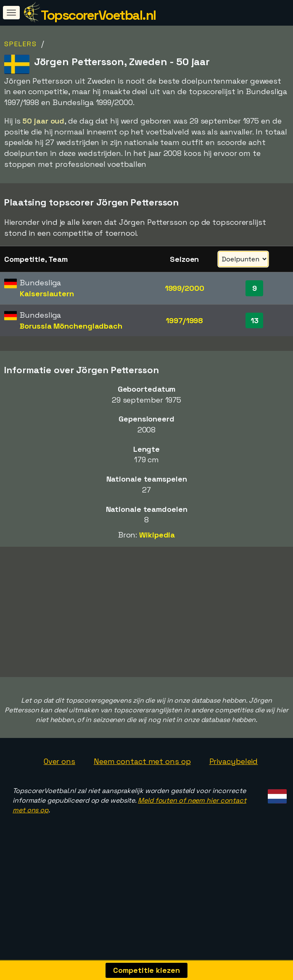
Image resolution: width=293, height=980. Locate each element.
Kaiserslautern (47, 294)
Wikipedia (157, 535)
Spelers (21, 44)
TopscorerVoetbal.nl (98, 15)
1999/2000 (185, 288)
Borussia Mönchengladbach (71, 326)
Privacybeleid (234, 787)
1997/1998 (184, 320)
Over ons (59, 787)
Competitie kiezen (146, 970)
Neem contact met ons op (142, 787)
